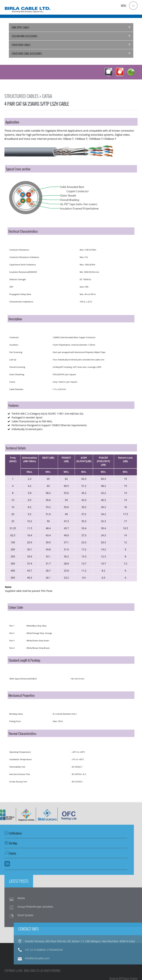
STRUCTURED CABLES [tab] (71, 45)
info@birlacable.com (115, 958)
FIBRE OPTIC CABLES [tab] (71, 27)
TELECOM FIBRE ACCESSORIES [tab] (71, 36)
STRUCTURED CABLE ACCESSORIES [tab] (71, 53)
